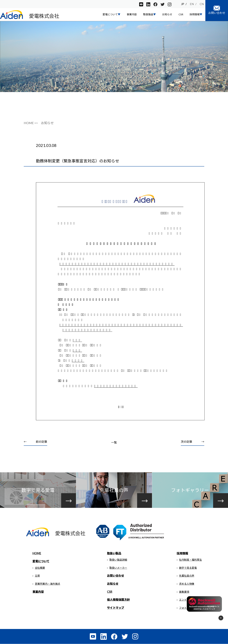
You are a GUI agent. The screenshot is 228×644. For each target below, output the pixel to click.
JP (182, 4)
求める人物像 (187, 584)
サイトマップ (116, 608)
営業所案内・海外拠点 (47, 584)
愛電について (41, 561)
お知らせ (167, 14)
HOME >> (31, 123)
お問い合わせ (116, 576)
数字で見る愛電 (188, 568)
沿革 (37, 576)
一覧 (114, 443)
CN (202, 4)
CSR (181, 14)
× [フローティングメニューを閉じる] (221, 618)
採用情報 (182, 553)
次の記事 (187, 442)
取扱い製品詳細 (118, 560)
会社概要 (40, 568)
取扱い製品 (114, 553)
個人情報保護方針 (118, 600)
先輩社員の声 (187, 576)
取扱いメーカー (118, 568)
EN (192, 4)
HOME (37, 553)
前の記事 (41, 442)
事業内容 (132, 14)
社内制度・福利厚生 (190, 560)
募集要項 (184, 592)
